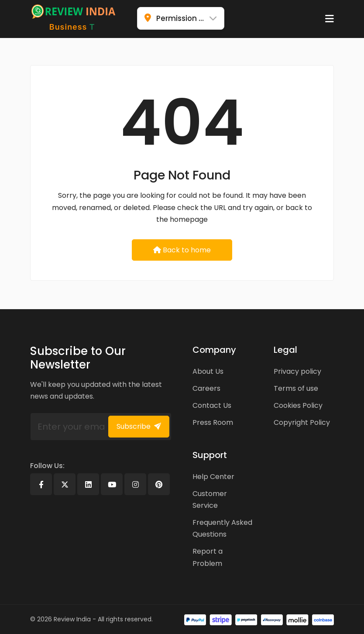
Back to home (182, 250)
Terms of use (296, 388)
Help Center (213, 477)
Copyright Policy (302, 422)
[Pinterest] (159, 484)
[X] (65, 484)
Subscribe (139, 426)
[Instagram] (135, 484)
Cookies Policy (298, 405)
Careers (206, 388)
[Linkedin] (88, 484)
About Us (208, 371)
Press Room (213, 422)
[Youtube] (112, 484)
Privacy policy (297, 371)
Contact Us (212, 405)
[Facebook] (41, 484)
